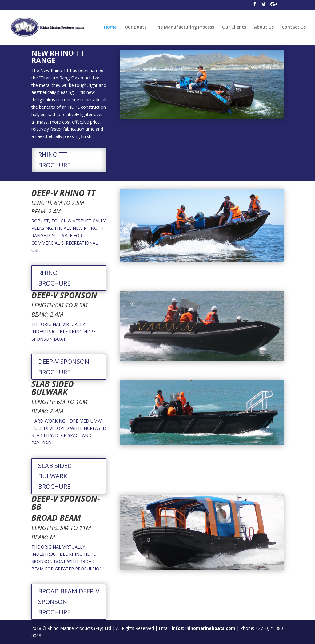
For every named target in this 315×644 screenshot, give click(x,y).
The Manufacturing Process (184, 27)
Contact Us (294, 27)
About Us (264, 27)
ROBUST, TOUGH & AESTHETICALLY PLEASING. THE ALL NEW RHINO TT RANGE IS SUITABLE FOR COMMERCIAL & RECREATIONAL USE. (68, 235)
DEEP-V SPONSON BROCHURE (64, 367)
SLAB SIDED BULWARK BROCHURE (55, 476)
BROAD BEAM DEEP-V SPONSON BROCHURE (69, 602)
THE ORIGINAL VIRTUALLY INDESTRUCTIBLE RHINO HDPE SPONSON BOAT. (64, 332)
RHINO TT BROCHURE (54, 160)
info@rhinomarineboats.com (203, 628)
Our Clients (234, 27)
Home (110, 27)
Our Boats (136, 27)
